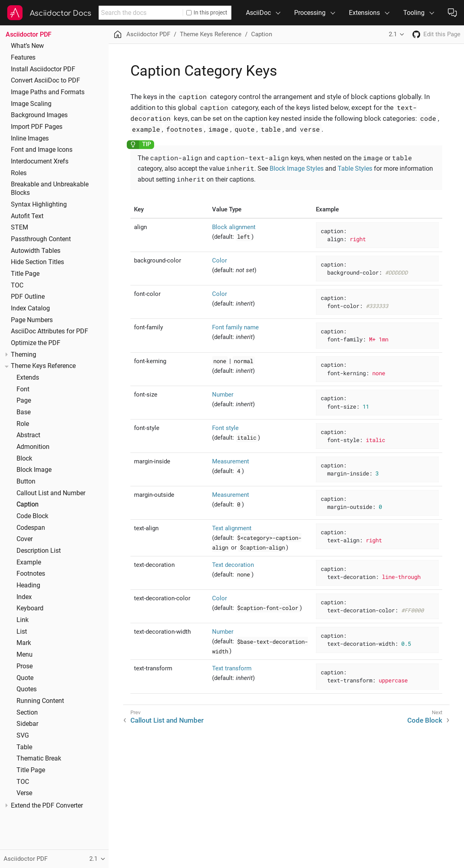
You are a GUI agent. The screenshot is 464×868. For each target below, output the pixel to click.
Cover (25, 539)
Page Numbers (32, 320)
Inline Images (30, 138)
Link (23, 620)
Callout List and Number (51, 493)
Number (223, 395)
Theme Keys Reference (43, 366)
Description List (39, 551)
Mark (24, 643)
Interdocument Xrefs (40, 161)
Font (23, 389)
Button (26, 482)
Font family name (235, 327)
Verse (24, 793)
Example (29, 562)
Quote (25, 678)
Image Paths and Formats (48, 92)
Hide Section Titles (37, 262)
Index (24, 597)
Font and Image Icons (42, 150)
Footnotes (31, 574)
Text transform (232, 668)
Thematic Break (39, 758)
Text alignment (232, 528)
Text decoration (233, 565)
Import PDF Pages (37, 127)
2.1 (393, 34)
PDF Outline (28, 297)
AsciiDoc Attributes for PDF (49, 331)
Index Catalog (30, 308)
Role (23, 424)
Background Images (39, 115)
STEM (20, 227)
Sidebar (27, 724)
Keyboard (30, 608)
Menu (25, 655)
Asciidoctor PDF (29, 34)
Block (24, 459)
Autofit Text (27, 216)
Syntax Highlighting (39, 205)
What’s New (27, 46)
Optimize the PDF (36, 343)
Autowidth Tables (36, 251)
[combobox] (141, 13)
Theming (24, 355)
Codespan (31, 528)
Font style (225, 428)
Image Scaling (31, 104)
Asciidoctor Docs (61, 13)
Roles (19, 173)
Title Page (25, 274)
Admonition (33, 447)
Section (27, 713)
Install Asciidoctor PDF (43, 69)
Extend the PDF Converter (47, 806)
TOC (17, 285)
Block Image (34, 470)
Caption (28, 504)
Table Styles (355, 168)
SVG (23, 736)
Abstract (28, 435)
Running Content (40, 701)
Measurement (231, 461)
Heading (28, 585)
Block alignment (234, 227)
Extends (28, 378)
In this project (207, 12)
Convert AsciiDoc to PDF (45, 81)
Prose (25, 666)
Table (24, 747)
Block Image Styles (297, 168)
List (22, 632)
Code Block (32, 516)
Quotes (27, 689)
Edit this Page (442, 34)
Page (24, 401)
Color (220, 260)
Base (24, 412)
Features (23, 58)
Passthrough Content (41, 239)
